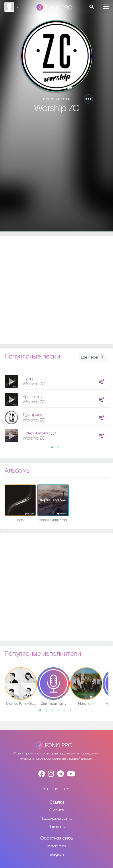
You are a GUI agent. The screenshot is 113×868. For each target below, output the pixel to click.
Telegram (57, 854)
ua (56, 789)
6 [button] (72, 712)
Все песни (93, 358)
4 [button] (60, 712)
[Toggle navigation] (106, 7)
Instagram (57, 846)
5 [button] (66, 712)
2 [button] (60, 449)
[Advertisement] (54, 175)
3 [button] (54, 712)
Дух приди (32, 415)
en (67, 789)
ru (46, 789)
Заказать (57, 827)
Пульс (29, 379)
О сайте (57, 810)
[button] (88, 99)
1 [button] (54, 449)
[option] (57, 406)
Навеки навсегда (39, 433)
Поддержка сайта (57, 819)
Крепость (32, 397)
